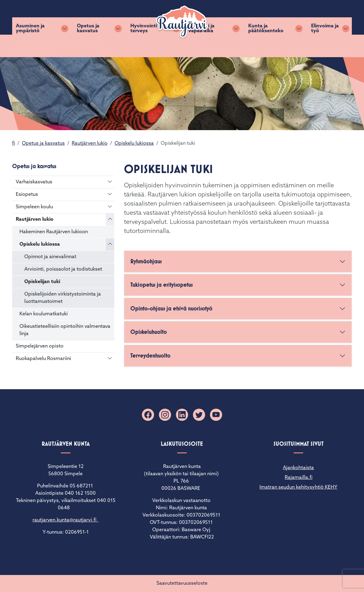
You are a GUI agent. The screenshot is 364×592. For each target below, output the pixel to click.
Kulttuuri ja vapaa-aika (201, 46)
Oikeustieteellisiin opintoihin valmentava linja (65, 330)
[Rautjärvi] (182, 22)
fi (14, 144)
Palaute (264, 17)
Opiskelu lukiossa (134, 144)
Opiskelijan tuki (42, 282)
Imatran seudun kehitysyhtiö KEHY (298, 487)
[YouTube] (216, 415)
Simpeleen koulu (34, 207)
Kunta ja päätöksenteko (266, 46)
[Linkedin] (182, 415)
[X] (199, 415)
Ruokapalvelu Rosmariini (43, 359)
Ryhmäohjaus (146, 261)
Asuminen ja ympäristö (30, 46)
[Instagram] (165, 415)
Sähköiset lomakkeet (225, 17)
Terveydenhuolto (150, 356)
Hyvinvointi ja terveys (146, 46)
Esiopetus (27, 195)
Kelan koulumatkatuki (44, 314)
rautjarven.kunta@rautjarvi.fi (66, 520)
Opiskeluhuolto (149, 332)
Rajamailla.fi (299, 478)
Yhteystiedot (295, 17)
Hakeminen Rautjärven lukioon (54, 232)
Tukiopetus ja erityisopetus (161, 285)
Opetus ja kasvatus (88, 46)
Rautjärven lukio (90, 144)
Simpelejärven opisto (40, 346)
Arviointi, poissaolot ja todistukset (63, 269)
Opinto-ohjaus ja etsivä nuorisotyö (171, 308)
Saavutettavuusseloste (182, 583)
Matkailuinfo (331, 17)
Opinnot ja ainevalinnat (50, 257)
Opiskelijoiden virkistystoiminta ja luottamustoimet (63, 298)
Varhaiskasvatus (34, 182)
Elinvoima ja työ (325, 46)
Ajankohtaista (298, 468)
